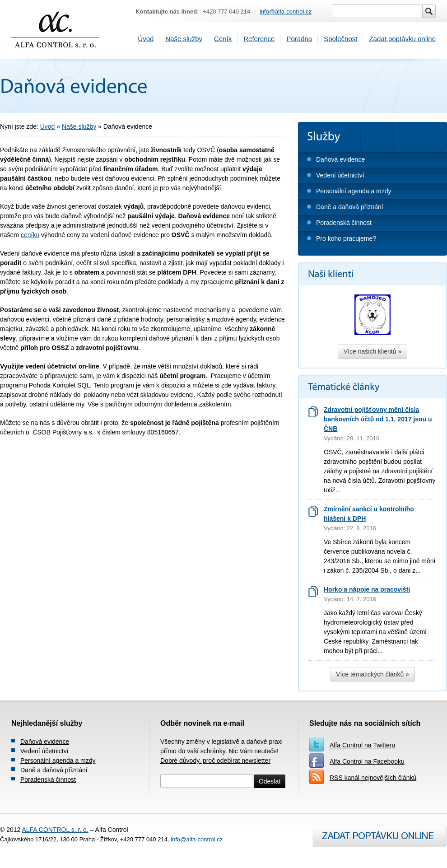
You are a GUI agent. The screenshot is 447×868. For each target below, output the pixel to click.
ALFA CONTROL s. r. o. (55, 830)
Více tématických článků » (372, 674)
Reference (259, 39)
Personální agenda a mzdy (354, 191)
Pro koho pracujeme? (346, 238)
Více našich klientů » (372, 351)
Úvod (146, 39)
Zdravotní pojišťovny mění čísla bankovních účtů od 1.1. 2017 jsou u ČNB (378, 419)
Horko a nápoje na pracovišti (367, 589)
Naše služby (184, 39)
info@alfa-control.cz (286, 12)
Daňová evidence (340, 159)
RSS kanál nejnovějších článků (373, 778)
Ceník (223, 39)
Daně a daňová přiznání (350, 207)
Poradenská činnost (344, 223)
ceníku (30, 235)
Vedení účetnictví (340, 175)
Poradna (299, 39)
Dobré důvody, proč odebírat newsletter (215, 761)
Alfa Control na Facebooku (367, 761)
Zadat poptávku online (402, 39)
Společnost (340, 39)
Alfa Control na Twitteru (362, 745)
